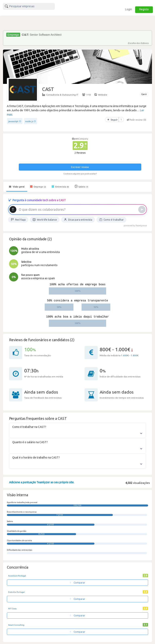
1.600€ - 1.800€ (130, 355)
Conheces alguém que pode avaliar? (80, 174)
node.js (29, 121)
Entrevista (60, 187)
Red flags (18, 220)
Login (129, 9)
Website (101, 95)
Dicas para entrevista (78, 220)
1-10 (86, 95)
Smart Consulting (16, 625)
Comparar (77, 583)
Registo (144, 9)
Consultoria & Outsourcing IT (60, 95)
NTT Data (12, 609)
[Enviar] (142, 209)
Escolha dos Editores (138, 43)
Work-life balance (45, 220)
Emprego (38, 187)
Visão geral (17, 187)
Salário (81, 186)
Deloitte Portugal (16, 592)
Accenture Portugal (17, 576)
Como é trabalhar (111, 220)
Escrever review (80, 167)
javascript (13, 121)
